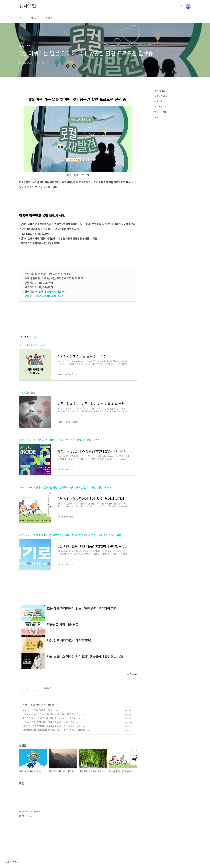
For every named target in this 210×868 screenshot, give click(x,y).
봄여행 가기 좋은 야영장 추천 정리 (38, 755)
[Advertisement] (78, 621)
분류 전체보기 (161, 91)
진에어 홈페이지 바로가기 (53, 292)
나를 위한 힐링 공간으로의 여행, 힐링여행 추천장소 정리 (49, 767)
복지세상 (158, 107)
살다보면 (28, 6)
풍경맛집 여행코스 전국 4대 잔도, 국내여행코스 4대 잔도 (49, 763)
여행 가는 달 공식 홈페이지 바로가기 (45, 296)
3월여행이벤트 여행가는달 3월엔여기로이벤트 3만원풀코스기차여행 (54, 775)
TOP (188, 857)
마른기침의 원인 (27, 392)
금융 (156, 117)
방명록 (49, 18)
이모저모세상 (161, 101)
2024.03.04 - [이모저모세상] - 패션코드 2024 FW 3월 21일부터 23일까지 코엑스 (59, 440)
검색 (181, 6)
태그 (33, 18)
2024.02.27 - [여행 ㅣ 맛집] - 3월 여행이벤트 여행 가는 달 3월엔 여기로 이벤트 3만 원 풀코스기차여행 (70, 535)
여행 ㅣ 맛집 (29, 749)
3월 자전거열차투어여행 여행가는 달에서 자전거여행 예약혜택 (52, 771)
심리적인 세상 (161, 96)
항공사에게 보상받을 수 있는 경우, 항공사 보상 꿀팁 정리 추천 (51, 759)
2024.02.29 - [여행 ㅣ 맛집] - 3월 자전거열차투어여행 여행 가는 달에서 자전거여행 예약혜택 (65, 487)
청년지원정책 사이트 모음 (32, 345)
